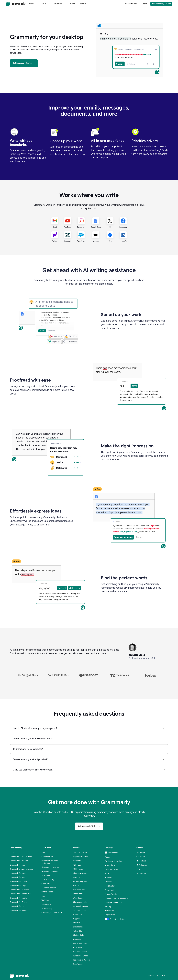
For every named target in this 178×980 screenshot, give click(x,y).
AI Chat (76, 886)
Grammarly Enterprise (50, 867)
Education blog (47, 904)
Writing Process (48, 892)
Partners (108, 882)
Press (107, 874)
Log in (144, 4)
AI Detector (78, 865)
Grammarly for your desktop (21, 857)
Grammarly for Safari (18, 877)
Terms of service (111, 894)
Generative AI (47, 884)
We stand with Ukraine (113, 861)
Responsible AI (111, 865)
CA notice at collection (113, 902)
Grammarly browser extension (22, 869)
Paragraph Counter (81, 906)
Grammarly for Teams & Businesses (51, 862)
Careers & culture (112, 869)
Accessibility (109, 911)
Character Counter (80, 902)
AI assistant (46, 875)
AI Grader (77, 939)
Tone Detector (79, 894)
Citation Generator (80, 873)
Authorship (77, 931)
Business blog (47, 908)
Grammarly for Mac (17, 865)
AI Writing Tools (79, 890)
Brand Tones (78, 927)
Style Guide (78, 915)
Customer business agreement (117, 898)
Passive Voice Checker (82, 960)
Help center (141, 853)
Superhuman (111, 853)
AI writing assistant (49, 888)
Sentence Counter (80, 910)
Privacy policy (110, 890)
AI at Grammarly (48, 880)
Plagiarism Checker (81, 857)
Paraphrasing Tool (80, 882)
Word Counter (79, 898)
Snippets (76, 919)
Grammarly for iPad (17, 906)
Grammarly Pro (47, 857)
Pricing (72, 4)
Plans (44, 853)
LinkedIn (141, 873)
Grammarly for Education (51, 871)
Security (108, 907)
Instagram (142, 865)
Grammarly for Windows (19, 861)
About (107, 857)
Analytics (77, 923)
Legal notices (110, 915)
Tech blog (45, 900)
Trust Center (110, 886)
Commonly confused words (52, 913)
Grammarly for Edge (18, 886)
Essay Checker (79, 877)
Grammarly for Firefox (18, 882)
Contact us (141, 857)
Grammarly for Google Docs (21, 894)
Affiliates (108, 878)
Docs (12, 853)
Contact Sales (131, 4)
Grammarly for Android (19, 910)
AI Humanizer (78, 869)
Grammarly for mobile (18, 898)
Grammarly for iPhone (18, 902)
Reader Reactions (80, 943)
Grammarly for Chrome (19, 873)
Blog (43, 896)
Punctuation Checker (81, 956)
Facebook (141, 861)
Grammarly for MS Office (19, 890)
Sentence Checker (80, 952)
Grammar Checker (80, 853)
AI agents (77, 861)
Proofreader (78, 964)
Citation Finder (79, 935)
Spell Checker (78, 948)
